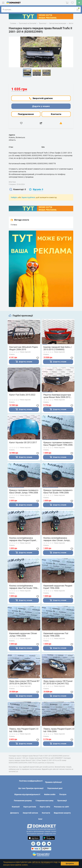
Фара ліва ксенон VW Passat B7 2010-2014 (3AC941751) (24, 684)
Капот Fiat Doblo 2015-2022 (22, 395)
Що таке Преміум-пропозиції (31, 788)
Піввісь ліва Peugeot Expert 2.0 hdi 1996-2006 (24, 732)
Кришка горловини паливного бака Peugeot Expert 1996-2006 (58, 444)
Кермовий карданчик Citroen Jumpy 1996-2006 (23, 636)
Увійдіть (14, 197)
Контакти (56, 114)
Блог (40, 819)
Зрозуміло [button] (70, 864)
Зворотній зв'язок (30, 813)
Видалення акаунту (62, 813)
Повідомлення (26, 114)
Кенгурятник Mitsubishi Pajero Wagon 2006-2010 (24, 348)
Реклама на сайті (61, 807)
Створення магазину (44, 801)
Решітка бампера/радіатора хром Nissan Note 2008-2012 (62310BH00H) (57, 396)
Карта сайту (45, 807)
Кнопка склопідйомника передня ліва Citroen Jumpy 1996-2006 (57, 540)
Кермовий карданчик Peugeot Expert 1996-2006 (58, 588)
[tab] (18, 190)
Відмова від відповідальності (27, 795)
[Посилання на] (33, 844)
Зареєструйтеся (28, 197)
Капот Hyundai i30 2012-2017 (23, 443)
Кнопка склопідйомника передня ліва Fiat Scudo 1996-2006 (24, 588)
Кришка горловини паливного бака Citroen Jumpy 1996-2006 (24, 492)
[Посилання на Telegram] (49, 844)
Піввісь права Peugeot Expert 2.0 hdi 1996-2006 (59, 732)
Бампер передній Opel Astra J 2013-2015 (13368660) (57, 348)
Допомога (15, 813)
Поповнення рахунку (23, 801)
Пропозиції (62, 801)
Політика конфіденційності (31, 781)
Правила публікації (53, 782)
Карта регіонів (30, 807)
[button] (29, 865)
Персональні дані (55, 788)
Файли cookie (50, 795)
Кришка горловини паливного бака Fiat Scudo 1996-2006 (58, 492)
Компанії (16, 807)
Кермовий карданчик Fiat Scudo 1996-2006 (56, 636)
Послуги (63, 795)
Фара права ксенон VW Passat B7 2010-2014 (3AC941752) (58, 684)
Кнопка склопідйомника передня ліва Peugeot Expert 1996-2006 (23, 540)
